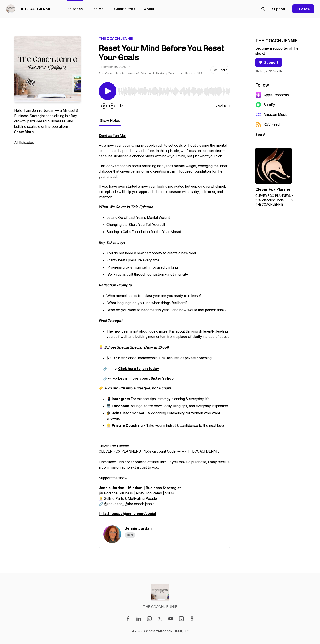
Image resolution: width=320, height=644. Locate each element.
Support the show (113, 478)
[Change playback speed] (121, 106)
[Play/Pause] (108, 91)
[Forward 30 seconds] (112, 106)
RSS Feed (267, 124)
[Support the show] (279, 9)
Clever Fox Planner (114, 446)
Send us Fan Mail (112, 136)
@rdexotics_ (114, 504)
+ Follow (303, 9)
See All (261, 134)
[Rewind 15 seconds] (104, 106)
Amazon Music (271, 114)
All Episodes (24, 142)
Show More (24, 132)
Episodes (75, 9)
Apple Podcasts (272, 95)
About (149, 9)
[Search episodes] (263, 9)
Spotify (265, 105)
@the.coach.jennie (140, 504)
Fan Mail (98, 9)
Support (269, 62)
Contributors (125, 9)
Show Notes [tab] (110, 120)
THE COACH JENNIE (34, 9)
